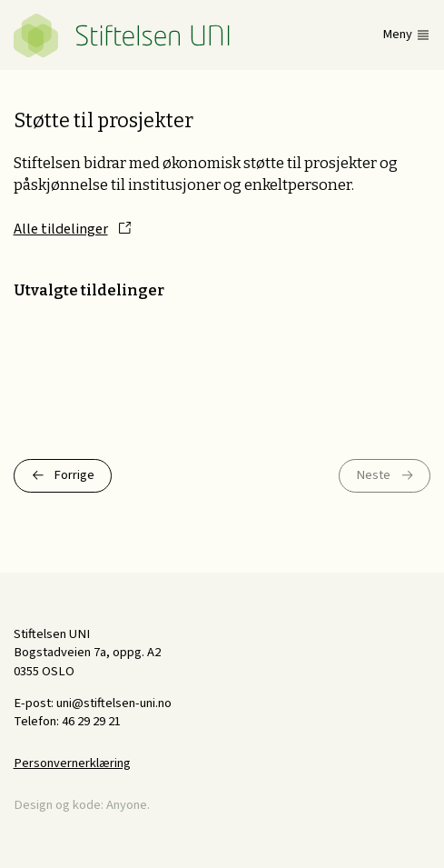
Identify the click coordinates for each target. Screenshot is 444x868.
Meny (397, 35)
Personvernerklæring (72, 763)
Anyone (127, 805)
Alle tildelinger (61, 229)
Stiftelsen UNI (122, 35)
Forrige (74, 475)
